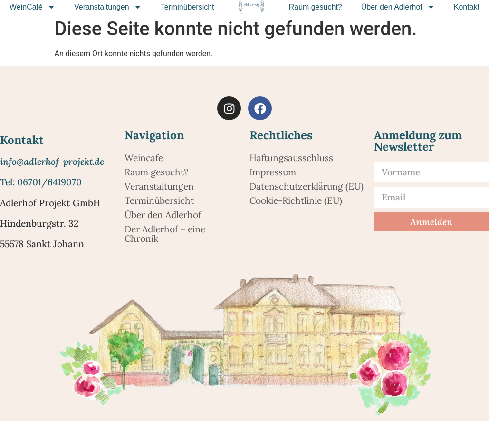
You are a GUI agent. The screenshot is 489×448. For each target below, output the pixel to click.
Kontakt (467, 7)
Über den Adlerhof (398, 7)
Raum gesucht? (316, 7)
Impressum (273, 172)
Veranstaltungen (108, 7)
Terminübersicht (187, 7)
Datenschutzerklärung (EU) (307, 186)
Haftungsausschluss (291, 158)
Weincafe (144, 158)
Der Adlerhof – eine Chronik (165, 234)
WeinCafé (32, 7)
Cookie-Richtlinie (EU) (296, 200)
